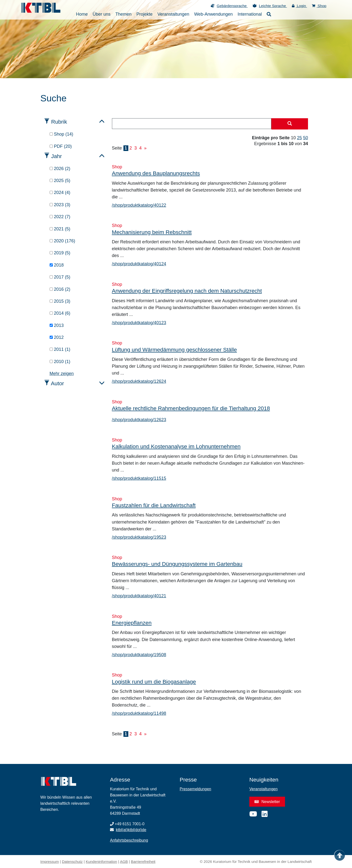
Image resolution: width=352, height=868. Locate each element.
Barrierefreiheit (143, 862)
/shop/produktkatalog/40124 (139, 264)
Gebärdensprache (232, 6)
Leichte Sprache (273, 6)
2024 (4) (60, 193)
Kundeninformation (101, 862)
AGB (124, 862)
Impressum (50, 862)
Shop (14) (61, 134)
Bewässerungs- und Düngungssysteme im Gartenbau (177, 564)
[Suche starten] (290, 124)
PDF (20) (61, 146)
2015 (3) (60, 301)
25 (299, 138)
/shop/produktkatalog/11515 (139, 478)
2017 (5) (60, 277)
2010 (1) (60, 362)
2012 (57, 337)
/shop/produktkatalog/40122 (139, 205)
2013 (57, 325)
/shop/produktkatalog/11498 (139, 713)
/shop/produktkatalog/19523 (139, 537)
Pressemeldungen (195, 789)
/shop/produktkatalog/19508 (139, 655)
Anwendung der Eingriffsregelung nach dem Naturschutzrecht (187, 291)
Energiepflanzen (132, 623)
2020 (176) (62, 241)
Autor (57, 383)
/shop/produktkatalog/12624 (139, 381)
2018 (57, 265)
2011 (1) (60, 349)
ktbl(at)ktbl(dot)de (131, 830)
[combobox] (192, 124)
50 (306, 138)
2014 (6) (60, 313)
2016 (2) (60, 289)
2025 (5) (60, 181)
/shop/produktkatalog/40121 (139, 596)
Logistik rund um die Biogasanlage (154, 682)
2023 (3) (60, 205)
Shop (319, 6)
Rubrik (59, 122)
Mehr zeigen (62, 374)
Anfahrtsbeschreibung (129, 840)
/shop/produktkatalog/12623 (139, 420)
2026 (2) (60, 169)
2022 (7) (60, 217)
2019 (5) (60, 253)
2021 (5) (60, 229)
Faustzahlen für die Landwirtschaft (154, 505)
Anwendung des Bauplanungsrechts (156, 173)
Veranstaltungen (264, 789)
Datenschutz (72, 862)
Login (299, 6)
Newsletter (267, 802)
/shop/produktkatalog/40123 (139, 323)
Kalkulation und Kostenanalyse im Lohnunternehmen (176, 446)
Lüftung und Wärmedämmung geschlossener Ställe (175, 350)
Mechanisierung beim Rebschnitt (152, 232)
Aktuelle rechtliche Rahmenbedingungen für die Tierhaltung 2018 (191, 408)
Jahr (56, 156)
